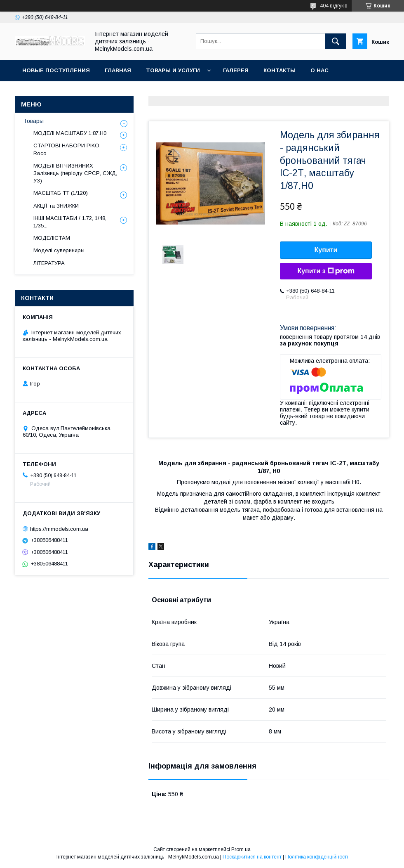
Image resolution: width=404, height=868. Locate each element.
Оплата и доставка (53, 92)
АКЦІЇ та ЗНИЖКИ (56, 206)
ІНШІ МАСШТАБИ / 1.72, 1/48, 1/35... (70, 222)
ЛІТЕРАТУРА (49, 263)
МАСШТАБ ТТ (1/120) (61, 193)
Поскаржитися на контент (252, 857)
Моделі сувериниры (59, 250)
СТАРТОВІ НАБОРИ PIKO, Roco (67, 149)
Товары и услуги (173, 70)
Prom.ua (241, 849)
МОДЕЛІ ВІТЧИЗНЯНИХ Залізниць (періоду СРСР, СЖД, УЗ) (75, 173)
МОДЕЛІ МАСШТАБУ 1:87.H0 (70, 133)
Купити (326, 250)
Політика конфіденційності (317, 857)
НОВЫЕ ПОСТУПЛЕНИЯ (56, 70)
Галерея (236, 70)
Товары (33, 121)
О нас (319, 70)
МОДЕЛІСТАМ (52, 238)
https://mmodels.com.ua (59, 529)
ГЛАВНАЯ (118, 70)
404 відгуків (334, 6)
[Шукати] (336, 41)
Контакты (280, 70)
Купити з (326, 271)
